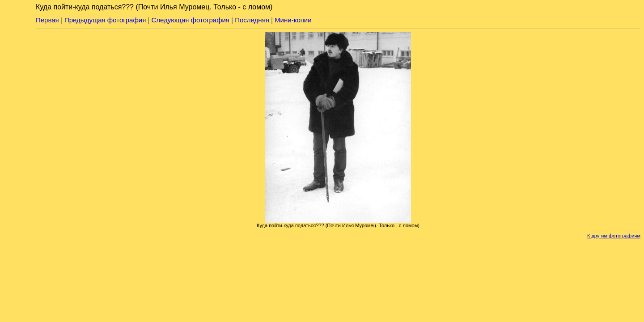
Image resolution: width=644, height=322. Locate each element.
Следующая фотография (191, 20)
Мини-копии (293, 20)
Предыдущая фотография (105, 20)
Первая (47, 20)
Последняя (252, 20)
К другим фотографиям (614, 236)
